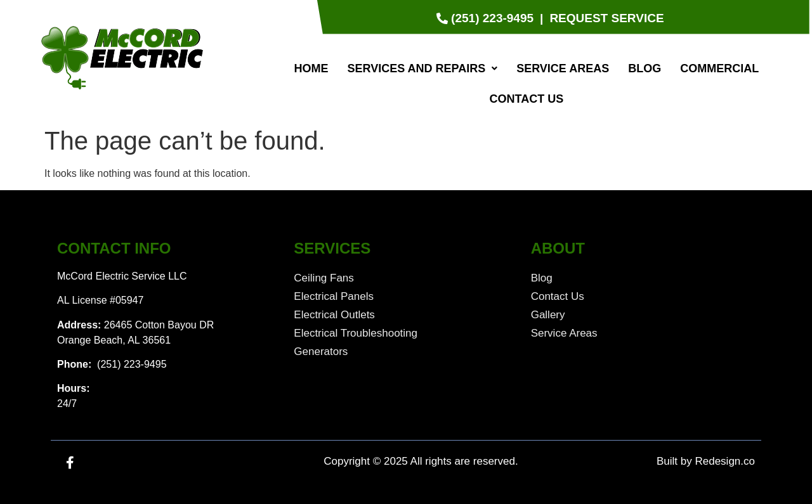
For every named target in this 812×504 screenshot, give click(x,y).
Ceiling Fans (324, 278)
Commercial (719, 68)
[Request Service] (606, 19)
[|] (541, 19)
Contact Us (527, 99)
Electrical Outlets (334, 315)
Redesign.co (725, 461)
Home (311, 68)
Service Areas (563, 68)
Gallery (548, 315)
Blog (645, 68)
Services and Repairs (422, 68)
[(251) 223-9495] (487, 19)
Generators (321, 352)
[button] (422, 68)
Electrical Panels (334, 296)
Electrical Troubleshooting (356, 333)
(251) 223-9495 (131, 364)
